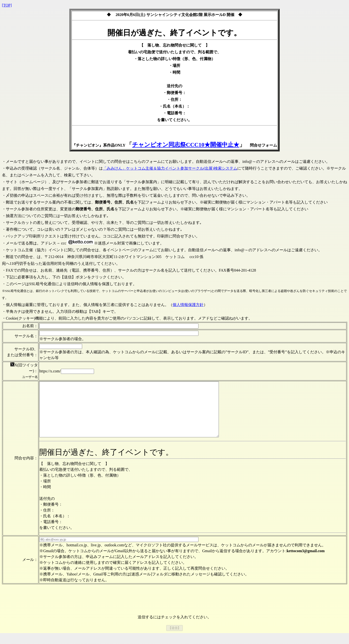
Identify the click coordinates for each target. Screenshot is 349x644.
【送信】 (174, 639)
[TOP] (7, 5)
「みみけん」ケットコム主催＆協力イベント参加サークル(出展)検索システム (170, 168)
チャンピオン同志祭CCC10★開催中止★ (186, 145)
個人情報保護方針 (188, 305)
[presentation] (174, 611)
